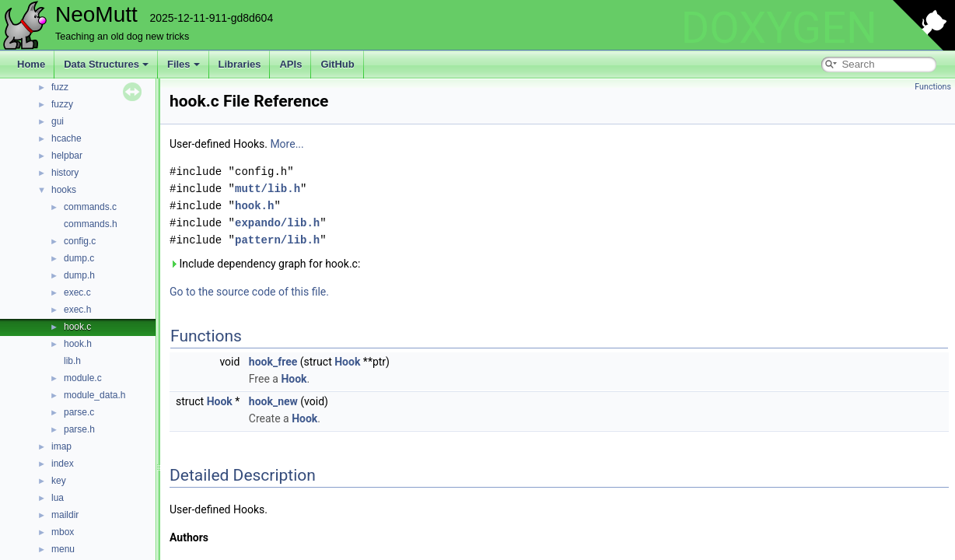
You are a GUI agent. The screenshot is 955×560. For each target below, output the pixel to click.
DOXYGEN (779, 28)
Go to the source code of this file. (249, 292)
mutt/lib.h (268, 189)
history (65, 173)
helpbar (67, 156)
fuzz (60, 87)
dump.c (79, 258)
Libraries (240, 64)
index (63, 464)
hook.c (77, 327)
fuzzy (62, 104)
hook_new (273, 401)
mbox (63, 532)
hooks (64, 190)
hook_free (273, 362)
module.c (83, 378)
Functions (933, 87)
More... (287, 144)
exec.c (77, 292)
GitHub (337, 64)
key (59, 481)
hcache (66, 138)
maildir (65, 515)
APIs (290, 64)
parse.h (79, 429)
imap (61, 446)
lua (58, 498)
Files (184, 64)
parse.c (79, 412)
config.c (80, 241)
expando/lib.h (277, 223)
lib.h (72, 361)
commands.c (90, 207)
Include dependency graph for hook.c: (265, 264)
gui (58, 121)
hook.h (78, 344)
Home (31, 64)
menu (63, 549)
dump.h (79, 275)
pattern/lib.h (277, 240)
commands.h (91, 224)
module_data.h (94, 395)
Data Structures (106, 64)
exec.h (77, 310)
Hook (347, 362)
